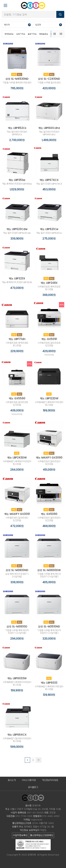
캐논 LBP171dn (17, 339)
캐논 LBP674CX (49, 180)
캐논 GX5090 (49, 514)
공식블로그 (33, 787)
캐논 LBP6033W (17, 678)
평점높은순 (44, 34)
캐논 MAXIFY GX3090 (49, 458)
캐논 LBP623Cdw (17, 229)
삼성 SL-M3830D (17, 626)
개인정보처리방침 (50, 780)
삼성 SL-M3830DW (49, 570)
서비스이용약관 (29, 780)
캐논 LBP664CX (17, 735)
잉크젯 (49, 25)
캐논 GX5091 (49, 339)
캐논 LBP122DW (49, 398)
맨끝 (39, 760)
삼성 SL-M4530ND (17, 79)
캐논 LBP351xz (17, 180)
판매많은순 (9, 34)
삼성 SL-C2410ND (49, 79)
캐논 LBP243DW (17, 458)
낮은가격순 (21, 34)
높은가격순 (32, 34)
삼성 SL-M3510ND (49, 626)
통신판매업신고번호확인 (42, 835)
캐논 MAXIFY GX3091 (17, 514)
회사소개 (12, 780)
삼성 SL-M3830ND (17, 570)
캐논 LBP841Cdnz (49, 128)
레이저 (17, 25)
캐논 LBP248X (49, 283)
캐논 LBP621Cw (49, 229)
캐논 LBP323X (17, 278)
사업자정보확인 (20, 835)
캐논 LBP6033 (49, 683)
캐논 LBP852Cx (17, 128)
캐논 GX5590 (17, 398)
